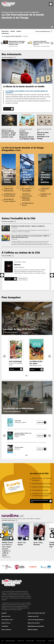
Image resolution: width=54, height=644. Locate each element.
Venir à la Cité (6, 616)
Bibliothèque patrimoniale (36, 626)
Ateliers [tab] (19, 31)
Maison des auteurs (34, 623)
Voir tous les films (6, 256)
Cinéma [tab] (13, 31)
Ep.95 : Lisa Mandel (22, 544)
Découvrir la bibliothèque (13, 412)
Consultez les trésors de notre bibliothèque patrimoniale (27, 197)
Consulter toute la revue (8, 520)
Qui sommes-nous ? (7, 620)
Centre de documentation (36, 620)
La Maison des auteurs (45, 190)
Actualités (5, 626)
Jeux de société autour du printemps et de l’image (43, 136)
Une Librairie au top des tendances (10, 200)
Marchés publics (33, 630)
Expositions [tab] (5, 31)
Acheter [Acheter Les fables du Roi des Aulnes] (33, 369)
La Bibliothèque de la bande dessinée (10, 195)
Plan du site (21, 641)
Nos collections (41, 641)
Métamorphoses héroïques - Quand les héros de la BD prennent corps (17, 43)
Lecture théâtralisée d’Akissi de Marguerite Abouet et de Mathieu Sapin (27, 135)
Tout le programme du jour (43, 31)
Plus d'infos (7, 109)
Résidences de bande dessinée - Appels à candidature (28, 226)
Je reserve (8, 279)
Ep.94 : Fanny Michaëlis (38, 544)
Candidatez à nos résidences (46, 195)
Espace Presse (6, 623)
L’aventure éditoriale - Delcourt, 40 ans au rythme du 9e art (41, 43)
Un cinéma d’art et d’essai (28, 204)
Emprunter (40, 422)
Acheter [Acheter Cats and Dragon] (12, 369)
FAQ (3, 641)
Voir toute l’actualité (7, 221)
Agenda (4, 613)
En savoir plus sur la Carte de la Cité (40, 501)
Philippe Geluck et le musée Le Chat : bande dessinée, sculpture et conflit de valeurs (7, 549)
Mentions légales (10, 641)
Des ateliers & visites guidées (27, 190)
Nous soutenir (30, 641)
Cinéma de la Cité (33, 616)
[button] (2, 43)
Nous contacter (6, 630)
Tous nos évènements (7, 57)
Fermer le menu (51, 4)
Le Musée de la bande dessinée (9, 190)
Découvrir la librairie (11, 332)
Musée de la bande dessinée (36, 613)
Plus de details (23, 279)
